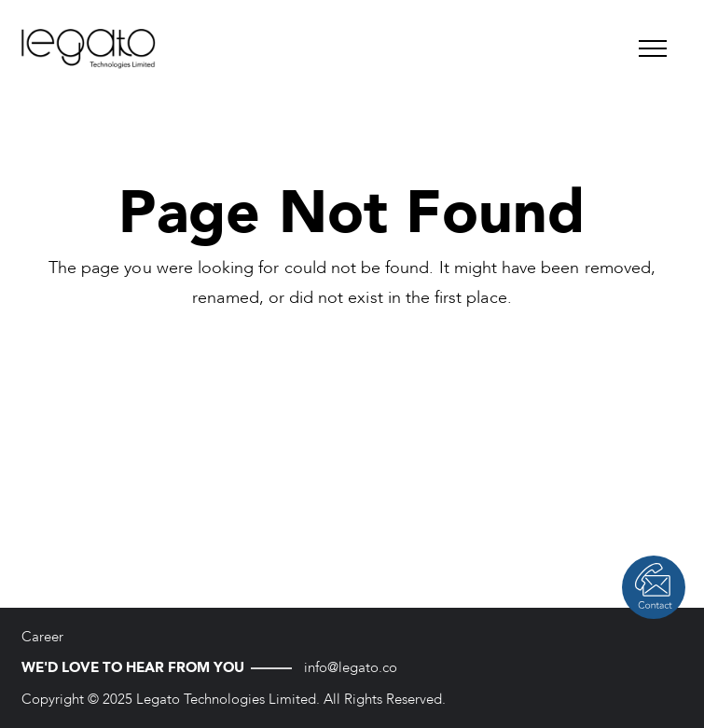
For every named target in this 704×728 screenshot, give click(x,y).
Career (42, 637)
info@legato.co (351, 667)
